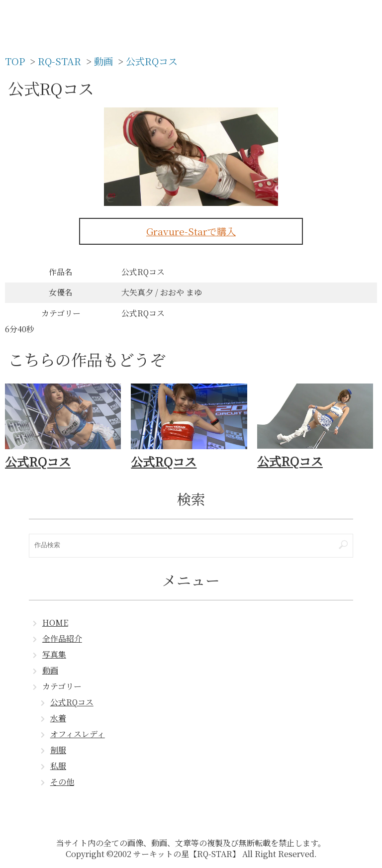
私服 (58, 766)
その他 (62, 782)
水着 (58, 718)
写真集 (54, 654)
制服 (58, 750)
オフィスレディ (78, 734)
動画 (50, 670)
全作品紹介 (62, 638)
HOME (55, 623)
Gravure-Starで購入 (191, 231)
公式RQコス (72, 702)
